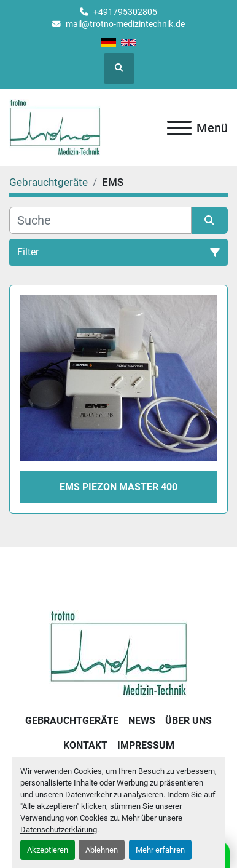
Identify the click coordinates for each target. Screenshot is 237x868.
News (142, 721)
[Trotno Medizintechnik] (119, 653)
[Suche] (100, 220)
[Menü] (179, 128)
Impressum (146, 745)
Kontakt (85, 745)
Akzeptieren (48, 850)
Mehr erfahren (160, 850)
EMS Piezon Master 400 (118, 487)
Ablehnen (102, 850)
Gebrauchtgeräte (72, 721)
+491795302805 (125, 12)
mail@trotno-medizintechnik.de (125, 24)
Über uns (188, 721)
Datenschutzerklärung (59, 830)
